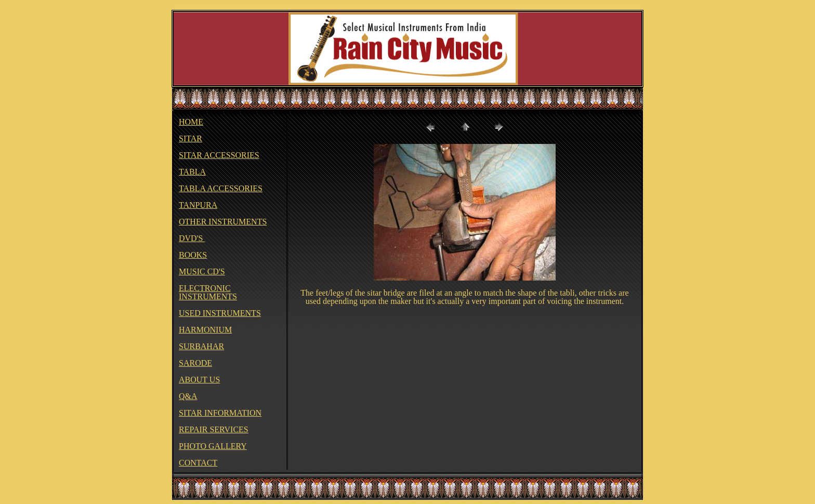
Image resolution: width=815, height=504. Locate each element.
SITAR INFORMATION (220, 413)
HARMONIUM (205, 330)
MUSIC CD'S (202, 271)
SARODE (195, 363)
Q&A (188, 396)
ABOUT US (199, 380)
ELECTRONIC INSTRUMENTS (208, 292)
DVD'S (192, 238)
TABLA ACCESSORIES (221, 188)
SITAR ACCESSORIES (219, 155)
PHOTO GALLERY (213, 446)
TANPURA (198, 205)
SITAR (190, 138)
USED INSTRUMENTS (220, 313)
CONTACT (198, 463)
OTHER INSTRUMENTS (223, 222)
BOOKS (193, 255)
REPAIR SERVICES (214, 429)
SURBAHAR (201, 346)
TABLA (192, 172)
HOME (191, 122)
